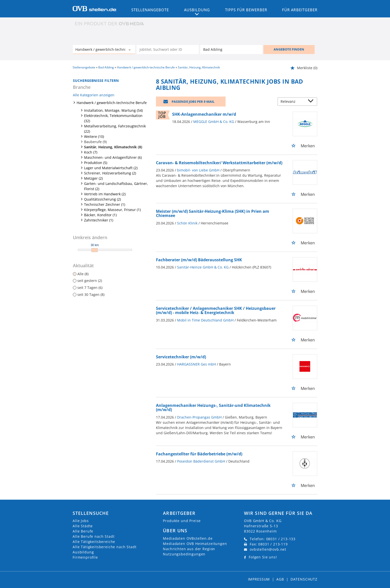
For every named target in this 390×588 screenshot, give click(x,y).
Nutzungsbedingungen (184, 554)
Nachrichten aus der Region (189, 549)
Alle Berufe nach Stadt (94, 536)
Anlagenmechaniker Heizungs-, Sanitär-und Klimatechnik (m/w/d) (213, 408)
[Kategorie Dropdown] (130, 50)
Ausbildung (83, 552)
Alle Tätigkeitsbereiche (94, 542)
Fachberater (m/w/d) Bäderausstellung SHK (199, 260)
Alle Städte (83, 526)
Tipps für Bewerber (246, 10)
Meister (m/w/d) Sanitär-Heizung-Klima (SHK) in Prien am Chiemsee (213, 214)
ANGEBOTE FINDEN (289, 49)
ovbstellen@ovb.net (268, 549)
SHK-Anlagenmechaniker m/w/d (204, 114)
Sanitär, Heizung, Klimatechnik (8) (113, 147)
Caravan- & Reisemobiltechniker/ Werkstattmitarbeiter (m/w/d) (219, 163)
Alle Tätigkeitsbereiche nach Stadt (105, 547)
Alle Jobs (81, 521)
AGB (280, 579)
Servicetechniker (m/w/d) (181, 357)
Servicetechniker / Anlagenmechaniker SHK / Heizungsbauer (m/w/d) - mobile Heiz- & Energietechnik (216, 311)
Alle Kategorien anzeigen (94, 95)
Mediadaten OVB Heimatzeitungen (195, 544)
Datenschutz (304, 579)
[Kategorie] (99, 50)
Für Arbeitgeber (300, 10)
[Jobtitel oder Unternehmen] (168, 50)
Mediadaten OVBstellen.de (188, 538)
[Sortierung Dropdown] (312, 102)
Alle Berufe (83, 531)
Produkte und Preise (182, 521)
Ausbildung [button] (197, 10)
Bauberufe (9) (95, 142)
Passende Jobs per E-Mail (193, 102)
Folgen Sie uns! (263, 557)
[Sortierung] (292, 102)
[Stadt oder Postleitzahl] (231, 50)
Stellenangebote (150, 10)
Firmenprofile (85, 557)
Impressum (259, 579)
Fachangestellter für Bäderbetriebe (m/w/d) (199, 454)
